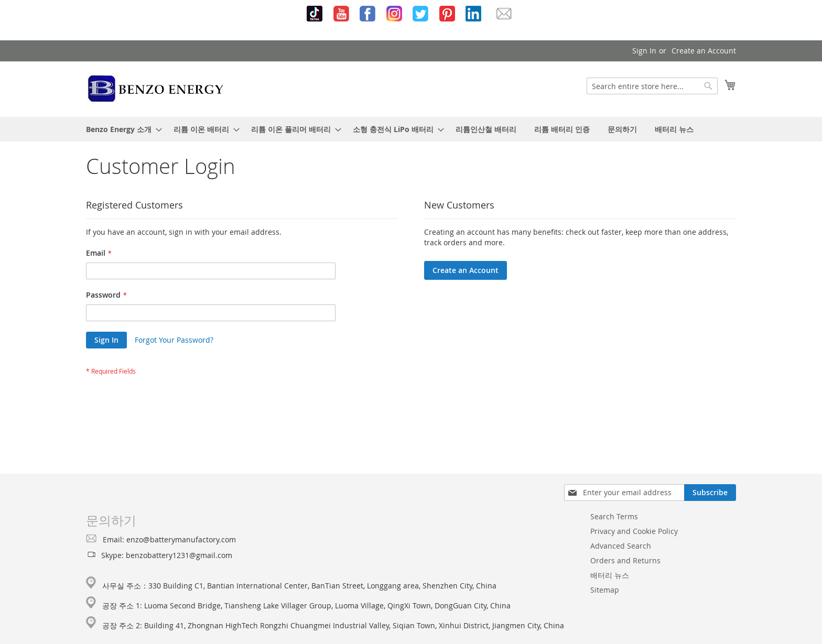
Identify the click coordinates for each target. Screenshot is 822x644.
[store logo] (156, 89)
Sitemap (605, 590)
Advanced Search (621, 546)
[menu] (411, 129)
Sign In (644, 51)
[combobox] (652, 86)
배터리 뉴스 (610, 575)
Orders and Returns (625, 560)
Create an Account (704, 51)
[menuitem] (121, 129)
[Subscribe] (710, 493)
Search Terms (614, 516)
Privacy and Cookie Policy (634, 531)
